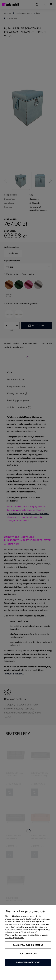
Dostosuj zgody (28, 954)
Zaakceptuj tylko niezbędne (28, 945)
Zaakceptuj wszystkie (28, 962)
